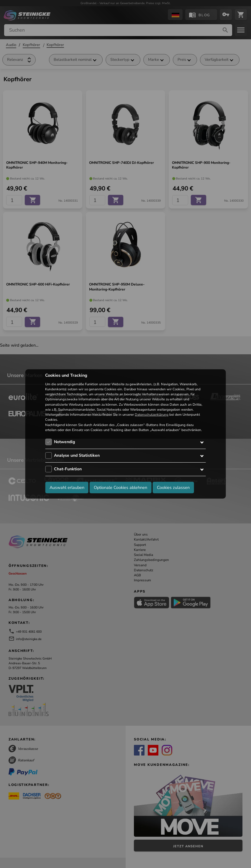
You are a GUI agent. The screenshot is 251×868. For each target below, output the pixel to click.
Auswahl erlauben (67, 487)
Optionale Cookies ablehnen (120, 487)
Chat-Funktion (68, 469)
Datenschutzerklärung (152, 415)
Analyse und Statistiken (77, 455)
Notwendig (64, 442)
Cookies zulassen (173, 487)
